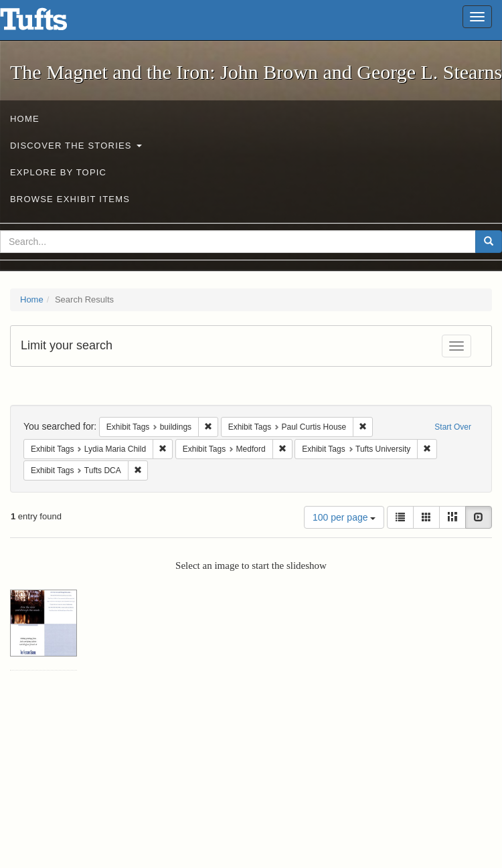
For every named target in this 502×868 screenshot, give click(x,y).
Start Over (453, 427)
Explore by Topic (58, 172)
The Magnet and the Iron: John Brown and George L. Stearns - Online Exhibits (50, 23)
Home (25, 119)
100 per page (344, 517)
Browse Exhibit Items (70, 199)
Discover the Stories (76, 146)
